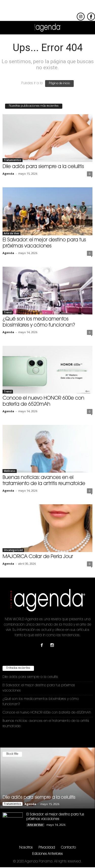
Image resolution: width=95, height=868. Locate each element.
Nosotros (26, 848)
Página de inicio (59, 84)
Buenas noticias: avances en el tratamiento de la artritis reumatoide (46, 724)
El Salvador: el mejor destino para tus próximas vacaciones (39, 688)
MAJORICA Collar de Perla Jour (38, 557)
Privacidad (47, 848)
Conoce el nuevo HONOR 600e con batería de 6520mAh (47, 713)
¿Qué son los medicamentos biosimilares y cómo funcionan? (41, 702)
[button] (87, 28)
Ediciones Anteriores (48, 854)
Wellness (10, 471)
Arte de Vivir (12, 233)
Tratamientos (13, 160)
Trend (8, 312)
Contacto (68, 848)
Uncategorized (13, 550)
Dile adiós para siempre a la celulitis (43, 167)
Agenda (8, 174)
